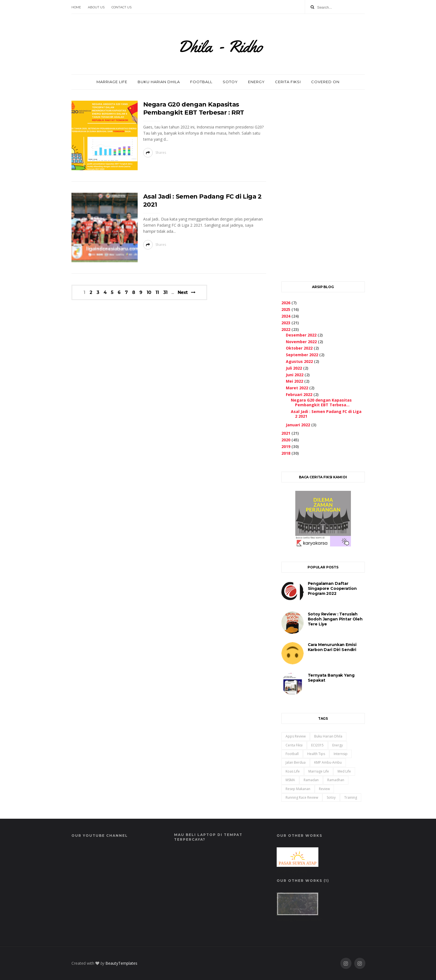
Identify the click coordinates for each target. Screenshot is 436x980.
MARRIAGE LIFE (112, 82)
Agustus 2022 (299, 361)
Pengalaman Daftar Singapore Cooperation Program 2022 (332, 588)
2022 (286, 329)
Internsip (341, 754)
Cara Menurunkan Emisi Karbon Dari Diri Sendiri (332, 647)
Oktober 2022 (299, 348)
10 (149, 293)
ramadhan (336, 780)
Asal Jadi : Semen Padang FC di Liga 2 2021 (326, 414)
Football (292, 754)
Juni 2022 (295, 375)
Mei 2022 (294, 381)
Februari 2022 (299, 394)
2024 (286, 316)
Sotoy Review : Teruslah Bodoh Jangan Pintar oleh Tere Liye (335, 619)
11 (157, 293)
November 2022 (301, 342)
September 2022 (302, 355)
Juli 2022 (294, 368)
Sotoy (331, 797)
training (351, 797)
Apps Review (296, 736)
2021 (286, 433)
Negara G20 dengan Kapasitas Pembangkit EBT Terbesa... (321, 402)
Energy (338, 745)
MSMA (290, 780)
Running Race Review (302, 797)
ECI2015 (317, 745)
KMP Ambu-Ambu (328, 762)
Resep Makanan (298, 789)
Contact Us (122, 7)
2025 (286, 309)
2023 (286, 323)
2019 (286, 446)
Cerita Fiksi (294, 745)
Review (324, 789)
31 (165, 293)
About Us (96, 7)
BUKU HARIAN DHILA (159, 82)
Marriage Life (319, 771)
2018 (286, 453)
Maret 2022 (297, 388)
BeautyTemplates (121, 963)
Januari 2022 (298, 425)
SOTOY (230, 82)
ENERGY (256, 82)
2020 (286, 440)
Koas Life (293, 771)
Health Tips (316, 754)
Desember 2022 (301, 335)
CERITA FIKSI (288, 82)
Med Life (344, 771)
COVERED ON (325, 82)
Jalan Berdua (296, 762)
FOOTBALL (201, 82)
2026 (286, 303)
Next (183, 292)
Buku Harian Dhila (328, 736)
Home (76, 7)
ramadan (311, 780)
